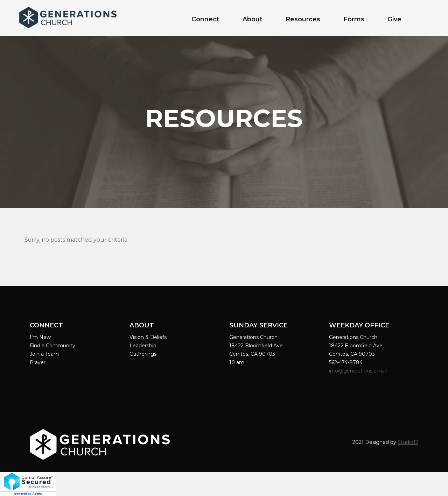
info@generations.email (359, 371)
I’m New (40, 337)
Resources (303, 19)
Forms (354, 19)
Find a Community (52, 346)
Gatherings (143, 354)
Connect (205, 19)
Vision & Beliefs (148, 337)
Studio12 (408, 442)
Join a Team (44, 354)
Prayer (38, 362)
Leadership (143, 346)
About (253, 19)
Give (394, 19)
